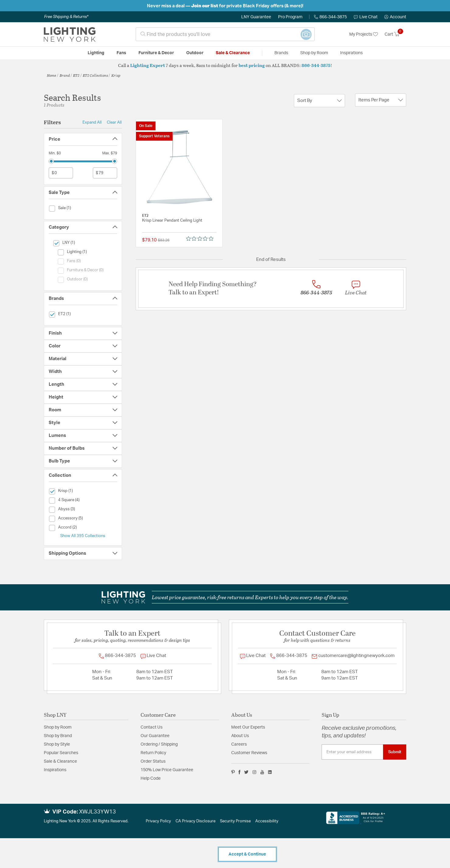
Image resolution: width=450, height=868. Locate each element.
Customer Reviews (249, 753)
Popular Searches (61, 753)
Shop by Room (58, 727)
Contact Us (152, 727)
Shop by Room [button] (314, 53)
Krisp (116, 75)
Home (52, 75)
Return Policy (153, 753)
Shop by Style (57, 744)
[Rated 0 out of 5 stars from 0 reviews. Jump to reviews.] (201, 239)
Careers (239, 744)
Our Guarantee (155, 736)
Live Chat (366, 17)
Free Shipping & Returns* (66, 17)
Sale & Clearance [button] (233, 53)
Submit (395, 752)
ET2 (76, 75)
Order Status (153, 761)
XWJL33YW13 (98, 812)
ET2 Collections (95, 75)
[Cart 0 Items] (395, 34)
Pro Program (290, 17)
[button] (395, 17)
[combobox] (225, 34)
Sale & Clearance (60, 761)
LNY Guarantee (256, 17)
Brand (65, 75)
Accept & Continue (247, 854)
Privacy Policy (158, 821)
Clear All (114, 122)
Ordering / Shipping (159, 744)
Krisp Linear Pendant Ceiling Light (172, 221)
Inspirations (55, 770)
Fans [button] (121, 53)
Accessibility (267, 821)
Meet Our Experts (248, 727)
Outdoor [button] (195, 53)
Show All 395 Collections (83, 536)
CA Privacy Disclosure (195, 821)
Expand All (92, 122)
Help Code (151, 778)
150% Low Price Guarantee (167, 770)
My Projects (364, 34)
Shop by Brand (58, 736)
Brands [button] (281, 53)
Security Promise (235, 821)
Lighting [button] (96, 53)
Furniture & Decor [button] (156, 53)
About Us (240, 736)
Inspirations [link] (351, 53)
